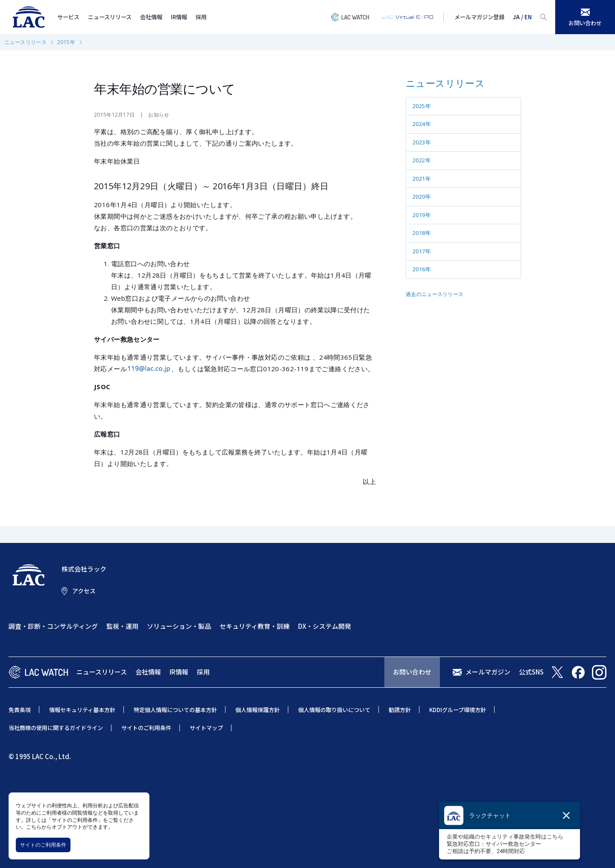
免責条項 (20, 710)
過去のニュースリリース (435, 294)
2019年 (422, 215)
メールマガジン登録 (479, 17)
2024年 (422, 124)
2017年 (422, 251)
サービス (68, 17)
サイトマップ (206, 728)
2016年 (422, 269)
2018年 (422, 233)
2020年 (422, 196)
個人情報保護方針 (258, 710)
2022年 (422, 160)
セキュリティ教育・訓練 (255, 626)
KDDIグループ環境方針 (458, 710)
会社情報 (151, 17)
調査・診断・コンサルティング (53, 626)
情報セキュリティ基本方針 (82, 710)
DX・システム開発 (325, 626)
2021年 (422, 179)
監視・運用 (122, 626)
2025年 (422, 106)
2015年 (66, 42)
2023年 (422, 142)
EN (528, 17)
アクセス (84, 591)
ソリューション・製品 (179, 626)
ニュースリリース (110, 17)
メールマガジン (488, 672)
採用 (201, 17)
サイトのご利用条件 (43, 845)
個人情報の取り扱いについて (334, 710)
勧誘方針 (400, 710)
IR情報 (179, 17)
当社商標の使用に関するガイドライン (56, 728)
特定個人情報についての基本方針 (175, 710)
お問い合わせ (412, 672)
